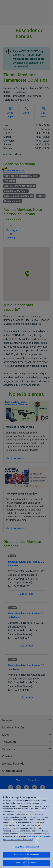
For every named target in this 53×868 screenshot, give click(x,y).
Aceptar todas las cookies (27, 863)
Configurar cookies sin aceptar (26, 847)
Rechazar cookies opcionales (26, 855)
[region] (26, 828)
